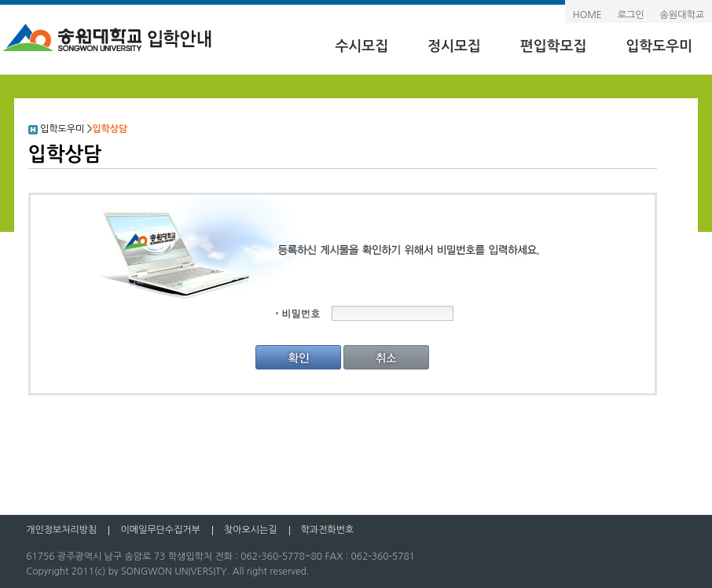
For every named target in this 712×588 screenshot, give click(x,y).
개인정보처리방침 (61, 530)
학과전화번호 (328, 530)
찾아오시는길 (251, 530)
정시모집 (454, 46)
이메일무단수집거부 (160, 530)
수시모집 (362, 46)
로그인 (631, 15)
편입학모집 (554, 46)
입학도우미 (659, 46)
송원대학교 (682, 15)
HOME (587, 15)
